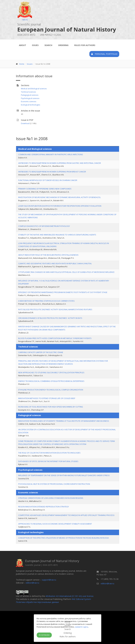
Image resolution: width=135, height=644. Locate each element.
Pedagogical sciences (30, 95)
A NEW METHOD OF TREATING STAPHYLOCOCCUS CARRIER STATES (46, 301)
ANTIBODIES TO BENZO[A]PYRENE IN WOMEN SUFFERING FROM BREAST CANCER (52, 172)
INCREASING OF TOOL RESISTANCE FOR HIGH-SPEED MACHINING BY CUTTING (51, 407)
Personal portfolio (104, 54)
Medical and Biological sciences (34, 89)
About (23, 45)
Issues (35, 45)
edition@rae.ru (32, 583)
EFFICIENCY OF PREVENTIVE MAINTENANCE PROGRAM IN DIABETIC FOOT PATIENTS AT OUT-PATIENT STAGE (63, 292)
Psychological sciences (30, 98)
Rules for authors (85, 45)
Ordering (63, 45)
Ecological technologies (30, 105)
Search (48, 45)
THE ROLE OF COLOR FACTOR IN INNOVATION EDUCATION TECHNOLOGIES (49, 453)
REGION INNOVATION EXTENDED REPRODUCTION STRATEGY (44, 507)
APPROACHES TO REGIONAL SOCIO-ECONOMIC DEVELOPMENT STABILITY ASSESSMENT (55, 524)
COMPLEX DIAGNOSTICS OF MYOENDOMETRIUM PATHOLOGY (44, 226)
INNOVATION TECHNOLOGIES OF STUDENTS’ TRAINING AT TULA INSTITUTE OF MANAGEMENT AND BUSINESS (64, 421)
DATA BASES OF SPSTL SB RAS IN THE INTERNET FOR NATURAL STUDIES (48, 461)
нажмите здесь (82, 627)
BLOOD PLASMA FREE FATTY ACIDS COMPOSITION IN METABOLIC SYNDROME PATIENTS (55, 338)
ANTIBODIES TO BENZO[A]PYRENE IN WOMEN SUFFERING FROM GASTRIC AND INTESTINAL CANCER (60, 163)
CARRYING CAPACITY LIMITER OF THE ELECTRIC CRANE (41, 352)
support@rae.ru (49, 580)
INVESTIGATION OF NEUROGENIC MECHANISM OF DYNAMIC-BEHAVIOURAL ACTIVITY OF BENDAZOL (59, 197)
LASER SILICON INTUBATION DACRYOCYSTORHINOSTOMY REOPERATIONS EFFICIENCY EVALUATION (60, 206)
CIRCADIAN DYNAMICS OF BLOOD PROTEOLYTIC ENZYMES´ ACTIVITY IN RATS (50, 318)
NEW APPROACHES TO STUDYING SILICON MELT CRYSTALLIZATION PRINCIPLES (51, 373)
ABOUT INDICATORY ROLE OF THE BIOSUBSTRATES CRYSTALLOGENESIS (48, 255)
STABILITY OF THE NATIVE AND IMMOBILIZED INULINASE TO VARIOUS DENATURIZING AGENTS (57, 235)
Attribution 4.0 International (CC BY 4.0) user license (70, 596)
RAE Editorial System (81, 599)
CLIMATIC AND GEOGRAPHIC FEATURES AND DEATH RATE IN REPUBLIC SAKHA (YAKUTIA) (55, 263)
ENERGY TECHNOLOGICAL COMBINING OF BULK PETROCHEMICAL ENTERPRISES (51, 381)
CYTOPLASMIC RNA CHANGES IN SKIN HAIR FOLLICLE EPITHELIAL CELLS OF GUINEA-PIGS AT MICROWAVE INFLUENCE (66, 272)
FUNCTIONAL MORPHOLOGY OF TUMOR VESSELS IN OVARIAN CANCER (48, 180)
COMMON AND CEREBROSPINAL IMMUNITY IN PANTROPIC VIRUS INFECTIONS (51, 154)
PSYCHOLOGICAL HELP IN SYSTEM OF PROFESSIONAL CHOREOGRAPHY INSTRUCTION (54, 484)
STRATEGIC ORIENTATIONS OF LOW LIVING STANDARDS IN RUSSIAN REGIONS (51, 498)
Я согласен (44, 635)
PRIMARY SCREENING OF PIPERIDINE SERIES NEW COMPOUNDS (45, 189)
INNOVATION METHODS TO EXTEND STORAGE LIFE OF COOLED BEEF (47, 398)
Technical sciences (28, 92)
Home (22, 64)
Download (25, 123)
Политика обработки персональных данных (37, 602)
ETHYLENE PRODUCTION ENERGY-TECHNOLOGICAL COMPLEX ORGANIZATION (51, 390)
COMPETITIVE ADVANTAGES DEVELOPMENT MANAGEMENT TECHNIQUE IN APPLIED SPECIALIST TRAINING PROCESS (66, 515)
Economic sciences (29, 102)
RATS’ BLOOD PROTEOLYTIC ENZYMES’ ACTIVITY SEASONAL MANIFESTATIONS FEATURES (55, 309)
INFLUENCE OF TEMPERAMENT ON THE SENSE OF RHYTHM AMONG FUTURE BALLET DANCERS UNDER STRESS (64, 475)
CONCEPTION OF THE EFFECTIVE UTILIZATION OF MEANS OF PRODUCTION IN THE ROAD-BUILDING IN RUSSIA (63, 538)
